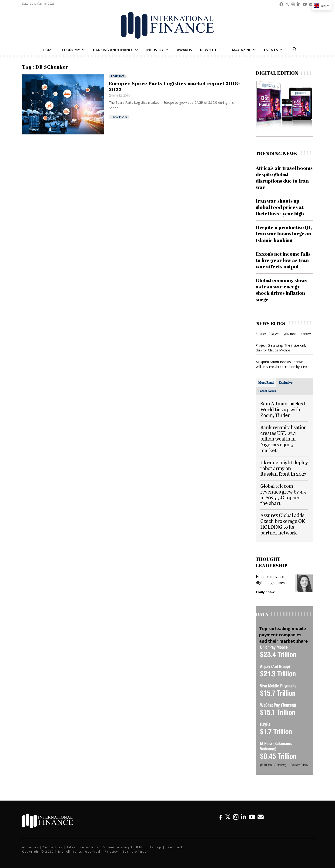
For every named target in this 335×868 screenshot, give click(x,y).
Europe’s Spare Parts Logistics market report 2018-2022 (174, 86)
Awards (184, 50)
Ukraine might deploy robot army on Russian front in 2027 (284, 468)
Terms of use (135, 851)
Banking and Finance (113, 50)
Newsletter (212, 50)
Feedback (175, 847)
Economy (71, 50)
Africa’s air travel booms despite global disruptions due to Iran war (284, 177)
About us (30, 847)
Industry (155, 50)
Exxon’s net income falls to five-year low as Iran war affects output (283, 260)
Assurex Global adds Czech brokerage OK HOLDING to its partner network (283, 524)
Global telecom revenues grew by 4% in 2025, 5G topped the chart (283, 494)
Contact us (53, 847)
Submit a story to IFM (123, 847)
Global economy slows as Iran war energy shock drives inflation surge (281, 290)
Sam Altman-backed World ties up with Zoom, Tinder (283, 409)
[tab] (266, 383)
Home (48, 50)
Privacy (111, 851)
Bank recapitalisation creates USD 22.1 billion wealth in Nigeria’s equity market (284, 439)
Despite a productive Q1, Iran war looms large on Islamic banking (284, 234)
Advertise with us (83, 847)
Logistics (118, 76)
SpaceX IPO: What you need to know (283, 334)
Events (271, 50)
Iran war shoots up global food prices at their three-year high (280, 207)
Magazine (241, 50)
